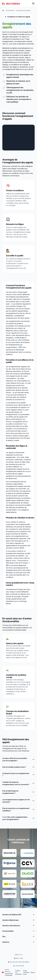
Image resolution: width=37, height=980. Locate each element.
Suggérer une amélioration (18, 972)
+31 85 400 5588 (18, 966)
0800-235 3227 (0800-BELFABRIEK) (19, 962)
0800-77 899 (18, 958)
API (20, 347)
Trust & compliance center (26, 972)
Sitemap (33, 972)
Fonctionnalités (10, 10)
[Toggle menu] (33, 3)
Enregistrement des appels (23, 10)
